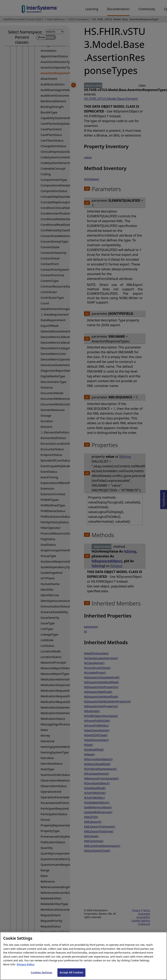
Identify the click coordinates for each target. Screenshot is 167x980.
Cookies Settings (41, 976)
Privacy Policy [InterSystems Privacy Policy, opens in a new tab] (26, 968)
